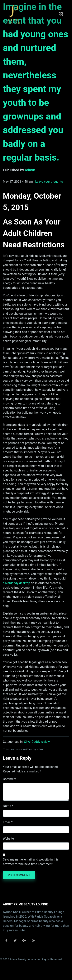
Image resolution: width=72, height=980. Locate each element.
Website (8, 839)
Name (7, 806)
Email (7, 822)
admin (30, 170)
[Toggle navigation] (61, 14)
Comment (10, 779)
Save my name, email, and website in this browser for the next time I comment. (31, 862)
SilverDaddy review (37, 742)
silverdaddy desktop (17, 583)
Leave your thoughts (49, 182)
